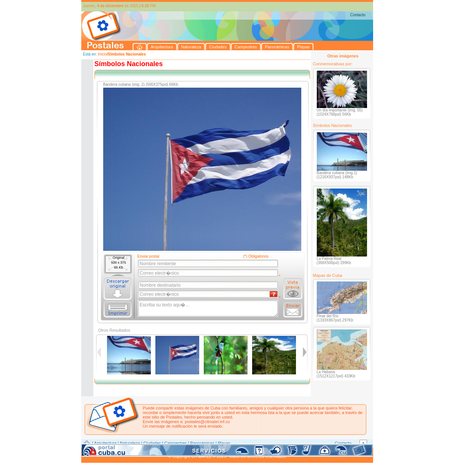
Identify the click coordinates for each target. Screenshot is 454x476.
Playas (224, 443)
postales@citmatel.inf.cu (207, 422)
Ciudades (152, 443)
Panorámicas (202, 443)
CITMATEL (260, 452)
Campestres (176, 443)
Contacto (358, 15)
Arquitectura (105, 443)
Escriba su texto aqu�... (208, 309)
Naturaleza (130, 443)
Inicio (102, 54)
